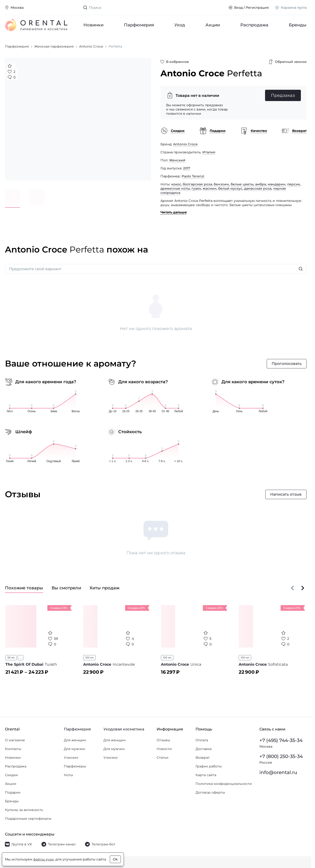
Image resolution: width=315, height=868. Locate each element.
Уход (180, 25)
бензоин (221, 184)
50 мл (11, 658)
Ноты (68, 775)
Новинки (93, 25)
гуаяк (196, 188)
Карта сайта (206, 775)
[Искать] (301, 269)
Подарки (13, 792)
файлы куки (43, 859)
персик (294, 184)
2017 (187, 168)
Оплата (202, 740)
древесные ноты (175, 188)
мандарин (277, 184)
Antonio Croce (185, 144)
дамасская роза (258, 188)
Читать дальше (174, 212)
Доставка (204, 749)
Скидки (11, 775)
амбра (261, 184)
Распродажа (254, 25)
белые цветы (242, 184)
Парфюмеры (75, 766)
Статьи (163, 758)
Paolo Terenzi (193, 176)
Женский (177, 160)
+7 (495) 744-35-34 (281, 740)
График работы (209, 766)
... (20, 658)
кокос (176, 184)
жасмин (210, 188)
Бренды (298, 25)
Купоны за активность (24, 810)
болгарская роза (197, 184)
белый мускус (230, 188)
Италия (209, 152)
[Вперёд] (303, 588)
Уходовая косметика (124, 729)
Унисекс (71, 758)
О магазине (15, 740)
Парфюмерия (139, 25)
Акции (213, 25)
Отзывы (163, 740)
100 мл (89, 658)
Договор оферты (210, 792)
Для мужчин (74, 749)
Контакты (13, 749)
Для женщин (75, 740)
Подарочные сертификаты (28, 819)
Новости (164, 749)
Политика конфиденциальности (224, 784)
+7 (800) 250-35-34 (281, 756)
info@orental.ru (278, 772)
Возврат (203, 758)
